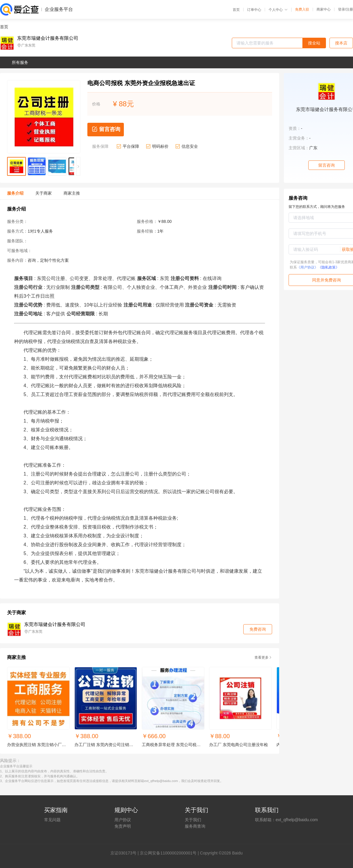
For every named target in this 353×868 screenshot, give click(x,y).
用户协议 (123, 820)
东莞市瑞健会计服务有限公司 (48, 38)
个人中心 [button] (278, 10)
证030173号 (125, 853)
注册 (349, 9)
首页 (236, 10)
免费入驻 (302, 9)
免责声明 (123, 826)
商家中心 (324, 9)
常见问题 (52, 820)
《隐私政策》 (329, 267)
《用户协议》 (307, 267)
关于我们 (193, 820)
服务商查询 (195, 826)
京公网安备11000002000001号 (168, 853)
